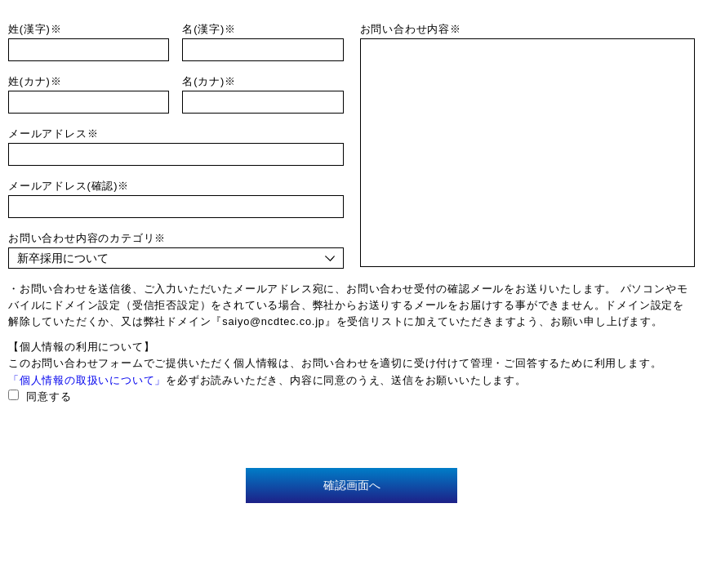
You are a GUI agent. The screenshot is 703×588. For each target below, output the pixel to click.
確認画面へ (352, 485)
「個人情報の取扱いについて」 (87, 380)
